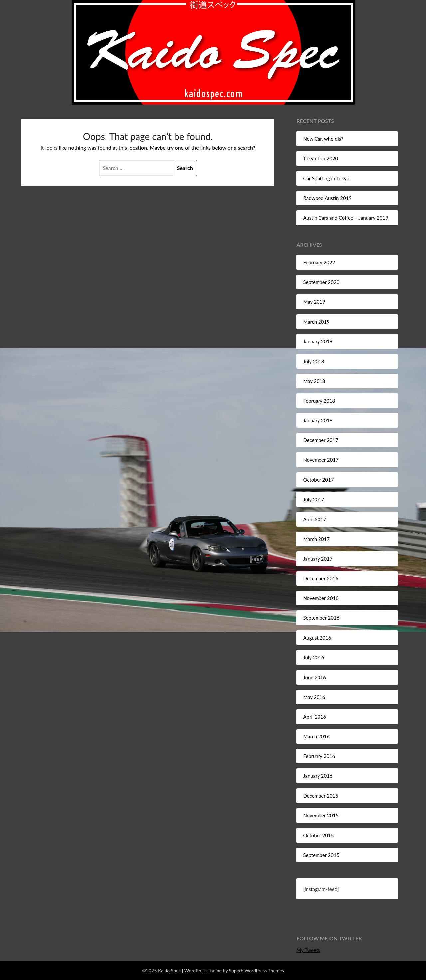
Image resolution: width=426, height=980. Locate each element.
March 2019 (316, 322)
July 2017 (314, 499)
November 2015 (321, 815)
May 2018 (314, 381)
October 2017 (318, 480)
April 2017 (315, 519)
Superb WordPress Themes (256, 971)
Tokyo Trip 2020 (320, 158)
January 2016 (318, 776)
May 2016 (314, 697)
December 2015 (321, 796)
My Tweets (308, 950)
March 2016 (316, 736)
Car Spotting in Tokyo (326, 178)
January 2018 (318, 420)
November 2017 (321, 460)
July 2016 (314, 657)
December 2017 (321, 440)
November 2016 (321, 598)
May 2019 (314, 302)
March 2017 (316, 539)
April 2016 (315, 717)
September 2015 (321, 855)
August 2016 (317, 638)
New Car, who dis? (323, 139)
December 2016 (321, 578)
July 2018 (314, 361)
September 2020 (321, 282)
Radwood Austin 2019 (327, 198)
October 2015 (318, 835)
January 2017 (318, 559)
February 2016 (319, 756)
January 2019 (318, 341)
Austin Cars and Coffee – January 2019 (345, 218)
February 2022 (319, 262)
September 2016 (321, 618)
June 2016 (314, 677)
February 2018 (319, 401)
